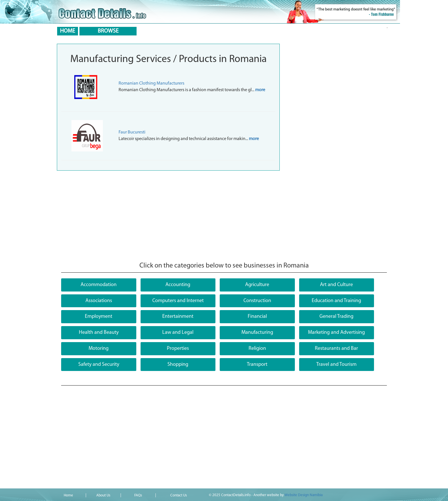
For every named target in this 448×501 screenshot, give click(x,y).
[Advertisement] (168, 216)
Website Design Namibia (304, 495)
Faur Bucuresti (132, 132)
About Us (103, 495)
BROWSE (108, 31)
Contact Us (179, 495)
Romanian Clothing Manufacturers (151, 83)
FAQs (138, 495)
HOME (68, 31)
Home (68, 495)
